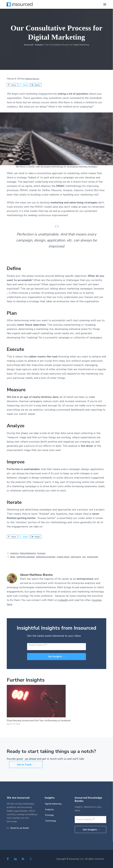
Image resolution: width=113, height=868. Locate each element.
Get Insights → (56, 657)
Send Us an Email (19, 828)
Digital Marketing (28, 553)
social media (92, 557)
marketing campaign (26, 557)
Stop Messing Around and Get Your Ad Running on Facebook (39, 721)
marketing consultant (46, 557)
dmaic (13, 557)
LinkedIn (63, 600)
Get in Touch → (26, 765)
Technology (51, 821)
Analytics (14, 553)
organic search (63, 557)
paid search (76, 557)
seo (84, 557)
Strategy (41, 553)
